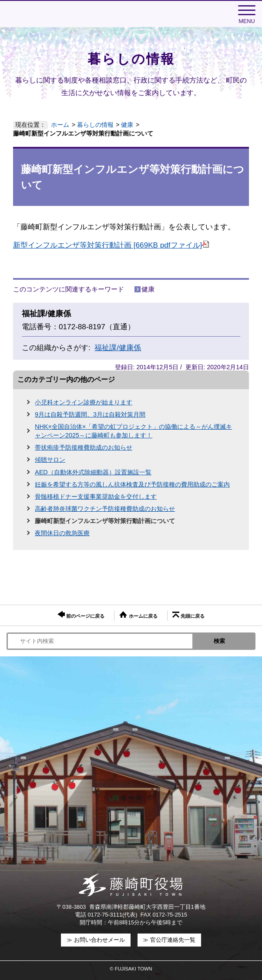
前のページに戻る (81, 615)
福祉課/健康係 (118, 348)
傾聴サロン (50, 460)
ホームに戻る (138, 615)
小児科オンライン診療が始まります (84, 402)
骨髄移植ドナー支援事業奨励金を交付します (96, 497)
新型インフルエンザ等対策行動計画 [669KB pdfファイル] (111, 245)
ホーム (60, 125)
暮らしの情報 (95, 125)
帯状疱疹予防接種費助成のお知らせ (84, 447)
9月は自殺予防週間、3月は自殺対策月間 (90, 414)
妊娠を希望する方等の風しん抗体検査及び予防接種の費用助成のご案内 (132, 484)
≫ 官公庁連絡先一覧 (169, 940)
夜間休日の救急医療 (62, 533)
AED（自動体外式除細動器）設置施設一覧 (93, 472)
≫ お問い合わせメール (96, 940)
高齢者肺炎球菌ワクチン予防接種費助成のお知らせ (105, 509)
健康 (127, 125)
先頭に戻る (188, 615)
